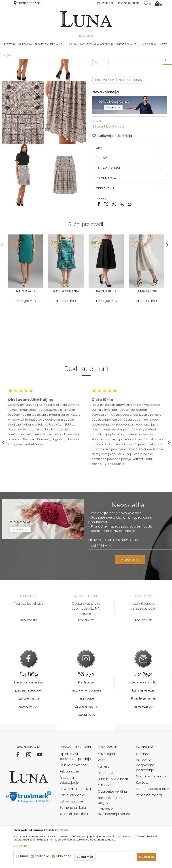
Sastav (129, 217)
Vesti (102, 820)
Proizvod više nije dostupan (118, 139)
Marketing (64, 856)
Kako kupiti (106, 814)
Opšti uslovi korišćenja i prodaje (75, 816)
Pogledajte (29, 680)
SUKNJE (51, 65)
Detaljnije (20, 846)
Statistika (42, 856)
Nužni (24, 856)
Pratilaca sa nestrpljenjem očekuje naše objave (86, 750)
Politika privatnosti (74, 825)
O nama (143, 814)
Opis (129, 207)
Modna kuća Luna (15, 65)
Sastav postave (129, 228)
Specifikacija (129, 238)
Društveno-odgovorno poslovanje (145, 825)
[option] (30, 59)
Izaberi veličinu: (104, 105)
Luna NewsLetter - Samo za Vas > (89, 59)
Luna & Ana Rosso (142, 59)
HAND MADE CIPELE (30, 59)
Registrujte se (129, 3)
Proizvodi (36, 65)
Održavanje (129, 248)
